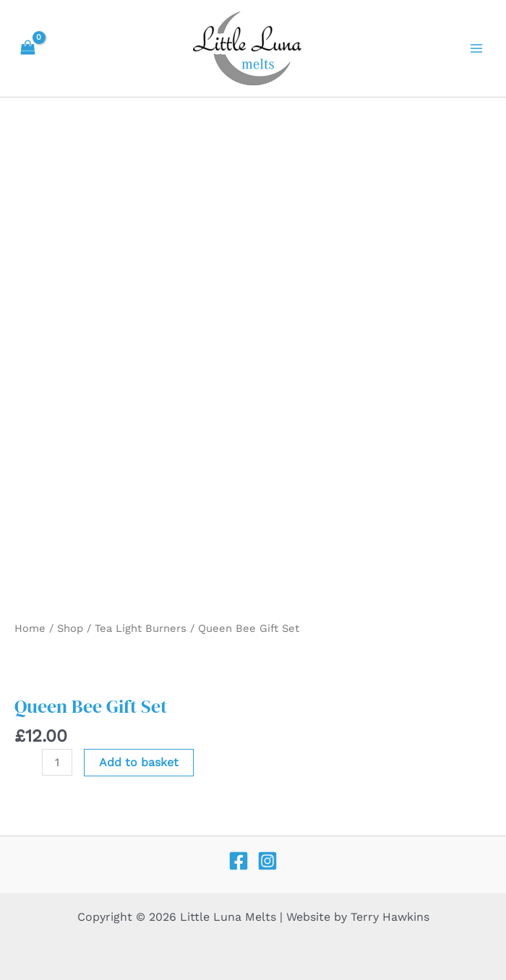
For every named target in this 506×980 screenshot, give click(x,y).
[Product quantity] (57, 762)
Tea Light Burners (141, 628)
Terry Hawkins (390, 917)
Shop (70, 628)
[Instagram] (267, 861)
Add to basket (139, 762)
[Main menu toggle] (476, 48)
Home (30, 628)
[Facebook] (239, 861)
